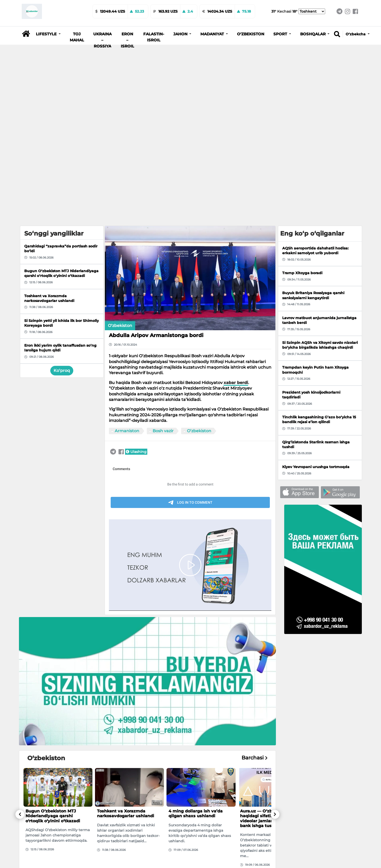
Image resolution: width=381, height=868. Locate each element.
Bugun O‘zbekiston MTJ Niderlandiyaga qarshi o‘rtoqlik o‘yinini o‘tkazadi (53, 816)
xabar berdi (236, 383)
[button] (48, 34)
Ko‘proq (62, 371)
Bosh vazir (163, 431)
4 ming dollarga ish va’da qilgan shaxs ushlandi (196, 813)
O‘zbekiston (251, 34)
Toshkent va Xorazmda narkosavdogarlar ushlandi (126, 813)
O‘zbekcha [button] (356, 34)
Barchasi (255, 758)
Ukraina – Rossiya (102, 40)
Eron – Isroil (127, 40)
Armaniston (127, 431)
